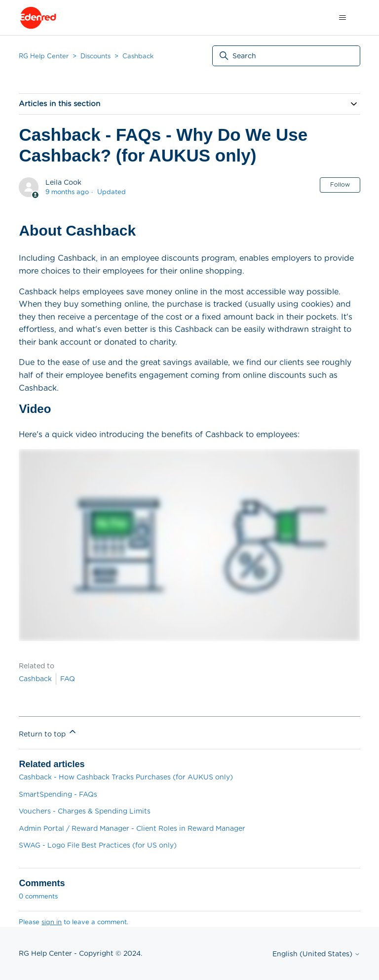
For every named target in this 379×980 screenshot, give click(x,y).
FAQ (68, 679)
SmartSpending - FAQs (58, 794)
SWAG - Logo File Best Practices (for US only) (98, 845)
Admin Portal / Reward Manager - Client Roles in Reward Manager (132, 828)
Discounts (95, 56)
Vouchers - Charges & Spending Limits (85, 811)
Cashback (138, 56)
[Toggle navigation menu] (343, 18)
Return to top (48, 732)
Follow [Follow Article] (340, 184)
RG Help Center (44, 56)
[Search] (286, 56)
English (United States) (316, 954)
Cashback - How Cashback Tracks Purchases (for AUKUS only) (126, 777)
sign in (52, 922)
